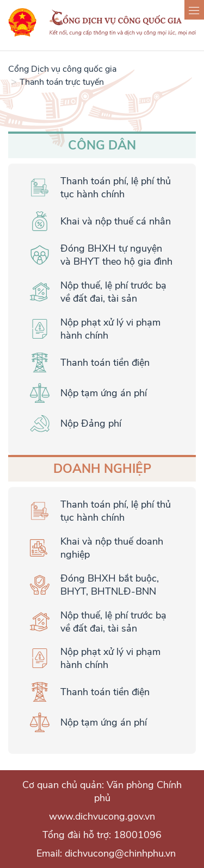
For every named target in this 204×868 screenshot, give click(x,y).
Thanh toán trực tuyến (62, 82)
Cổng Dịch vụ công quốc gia (62, 69)
